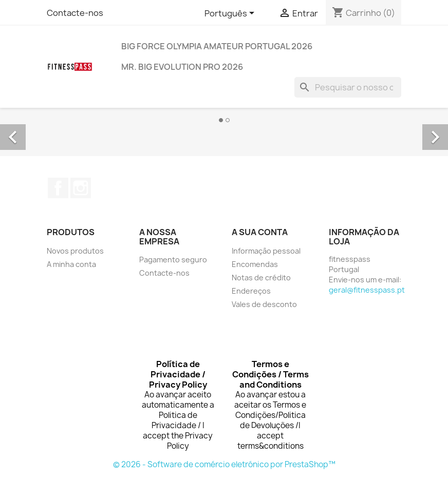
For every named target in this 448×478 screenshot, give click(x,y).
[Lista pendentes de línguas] (231, 14)
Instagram (81, 188)
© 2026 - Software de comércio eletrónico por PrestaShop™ (224, 464)
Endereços (251, 291)
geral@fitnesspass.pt (367, 290)
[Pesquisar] (348, 87)
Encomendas (255, 264)
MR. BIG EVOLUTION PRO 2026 (182, 67)
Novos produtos (75, 251)
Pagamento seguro (173, 260)
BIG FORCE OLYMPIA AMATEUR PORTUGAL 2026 (217, 46)
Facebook (58, 188)
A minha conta (71, 264)
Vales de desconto (264, 304)
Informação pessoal (266, 251)
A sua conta (260, 232)
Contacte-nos (75, 13)
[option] (224, 126)
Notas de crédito (261, 278)
